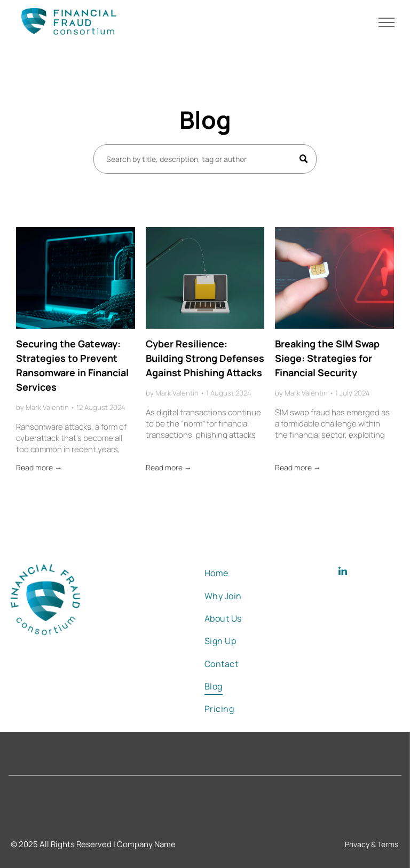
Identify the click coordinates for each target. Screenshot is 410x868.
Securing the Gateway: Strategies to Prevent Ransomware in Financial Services (72, 365)
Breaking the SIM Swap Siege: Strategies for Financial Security (327, 358)
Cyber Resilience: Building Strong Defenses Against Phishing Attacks (205, 358)
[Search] (205, 159)
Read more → (39, 467)
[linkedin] (343, 573)
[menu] (387, 22)
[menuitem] (239, 573)
